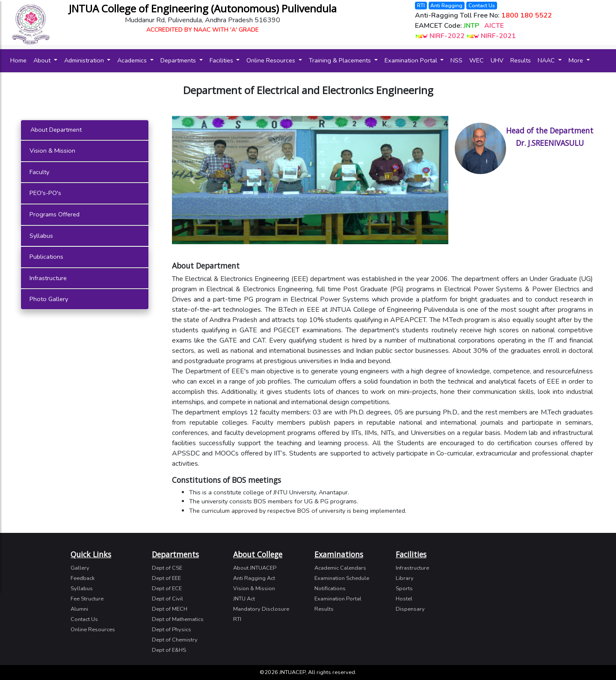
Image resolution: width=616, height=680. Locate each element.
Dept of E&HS (169, 650)
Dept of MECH (170, 609)
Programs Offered (55, 214)
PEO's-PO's (45, 193)
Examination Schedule (342, 578)
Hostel (404, 599)
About (43, 60)
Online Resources (272, 60)
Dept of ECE (167, 588)
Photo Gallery (49, 299)
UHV (497, 60)
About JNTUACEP (255, 568)
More (577, 60)
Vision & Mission (52, 151)
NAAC (547, 60)
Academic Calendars (340, 568)
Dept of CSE (167, 568)
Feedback (83, 578)
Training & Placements (341, 60)
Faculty (39, 172)
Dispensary (410, 609)
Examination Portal (412, 60)
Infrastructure (48, 278)
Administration (85, 60)
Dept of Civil (167, 599)
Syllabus (41, 236)
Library (405, 578)
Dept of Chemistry (175, 640)
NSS (456, 60)
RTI (421, 6)
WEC (477, 60)
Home (20, 60)
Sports (404, 588)
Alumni (79, 609)
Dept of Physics (172, 630)
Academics (133, 60)
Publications (46, 257)
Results (521, 60)
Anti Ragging (446, 6)
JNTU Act (244, 599)
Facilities (222, 60)
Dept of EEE (166, 578)
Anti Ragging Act (254, 578)
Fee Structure (87, 599)
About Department (56, 130)
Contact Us (482, 6)
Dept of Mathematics (178, 619)
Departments (179, 60)
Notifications (330, 588)
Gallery (80, 568)
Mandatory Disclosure (261, 609)
